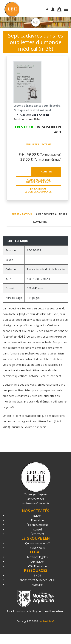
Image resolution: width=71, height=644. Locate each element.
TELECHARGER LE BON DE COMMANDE (38, 190)
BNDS (37, 575)
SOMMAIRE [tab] (40, 222)
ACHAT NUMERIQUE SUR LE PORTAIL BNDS (39, 181)
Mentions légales (37, 557)
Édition (37, 516)
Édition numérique (37, 525)
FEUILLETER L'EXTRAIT (38, 144)
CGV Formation (37, 566)
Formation (37, 520)
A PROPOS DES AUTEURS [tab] (51, 214)
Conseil (37, 529)
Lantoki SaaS (47, 621)
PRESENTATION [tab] (22, 214)
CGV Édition (37, 562)
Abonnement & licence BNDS (37, 580)
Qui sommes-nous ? (37, 543)
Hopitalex (37, 585)
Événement (37, 534)
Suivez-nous (37, 548)
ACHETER (46, 172)
